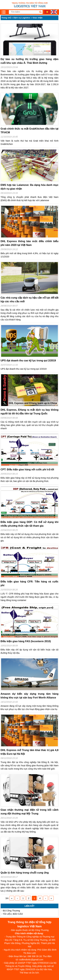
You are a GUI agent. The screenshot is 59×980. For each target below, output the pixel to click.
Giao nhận (38, 18)
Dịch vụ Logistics (22, 18)
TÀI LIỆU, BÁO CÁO (13, 914)
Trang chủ (6, 18)
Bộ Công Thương (11, 911)
